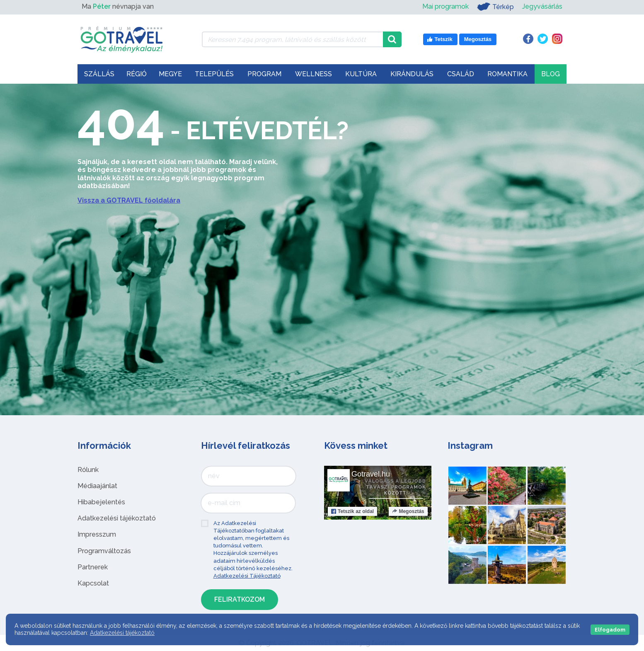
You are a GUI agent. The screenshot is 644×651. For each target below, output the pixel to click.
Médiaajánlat (97, 486)
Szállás (99, 74)
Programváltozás (104, 551)
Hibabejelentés (101, 502)
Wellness (314, 74)
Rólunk (88, 470)
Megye (170, 74)
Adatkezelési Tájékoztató (247, 576)
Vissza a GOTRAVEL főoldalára (129, 200)
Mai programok (445, 6)
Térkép (495, 7)
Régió (137, 74)
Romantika (507, 74)
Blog (551, 74)
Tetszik (352, 511)
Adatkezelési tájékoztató (117, 518)
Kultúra (361, 74)
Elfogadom (610, 630)
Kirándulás (412, 74)
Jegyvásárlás (542, 6)
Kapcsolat (93, 583)
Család (461, 74)
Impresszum (97, 534)
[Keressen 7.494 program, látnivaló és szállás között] (292, 39)
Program (264, 74)
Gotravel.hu (371, 474)
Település (214, 74)
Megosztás (408, 511)
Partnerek (93, 567)
